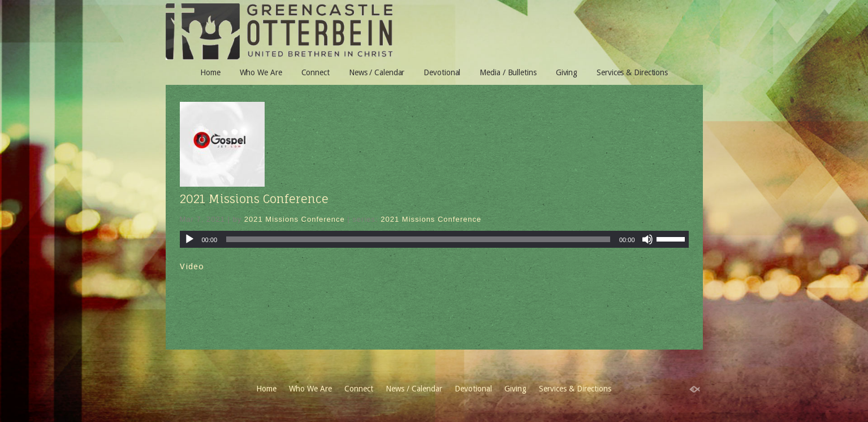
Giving (567, 72)
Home (210, 72)
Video (192, 266)
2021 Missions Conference (254, 199)
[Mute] (647, 239)
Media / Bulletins (508, 72)
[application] (434, 239)
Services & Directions (632, 72)
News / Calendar (377, 72)
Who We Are (261, 72)
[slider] (418, 239)
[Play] (189, 239)
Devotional (442, 72)
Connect (316, 72)
